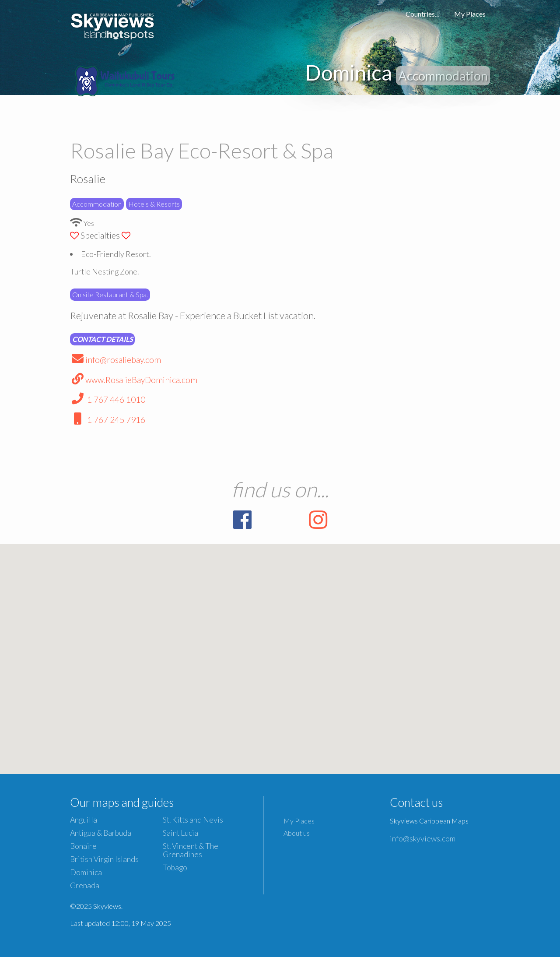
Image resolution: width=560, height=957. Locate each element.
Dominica (86, 872)
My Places (470, 14)
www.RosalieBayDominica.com (134, 380)
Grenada (85, 885)
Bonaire (83, 846)
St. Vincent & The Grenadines (191, 850)
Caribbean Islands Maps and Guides (113, 24)
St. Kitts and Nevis (193, 820)
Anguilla (84, 820)
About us (297, 833)
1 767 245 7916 (108, 420)
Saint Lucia (180, 833)
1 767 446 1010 (108, 399)
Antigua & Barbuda (101, 833)
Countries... (422, 14)
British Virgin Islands (104, 859)
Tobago (175, 867)
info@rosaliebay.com (115, 360)
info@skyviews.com (423, 838)
